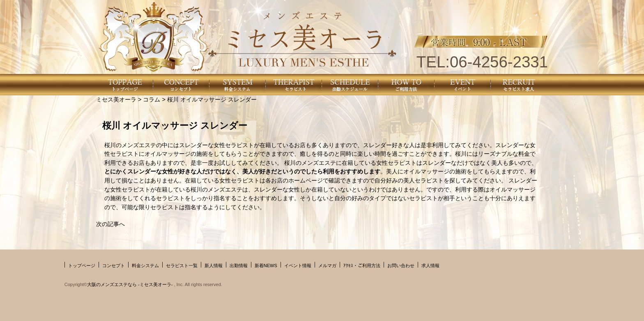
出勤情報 (239, 266)
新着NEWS (266, 266)
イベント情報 (298, 266)
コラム (152, 99)
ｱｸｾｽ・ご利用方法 (362, 266)
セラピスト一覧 (182, 266)
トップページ (82, 266)
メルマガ (327, 266)
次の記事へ (110, 224)
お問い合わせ (401, 266)
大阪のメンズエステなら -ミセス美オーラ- (130, 284)
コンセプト (114, 266)
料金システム (145, 266)
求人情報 (430, 266)
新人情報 (214, 266)
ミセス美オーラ (116, 99)
